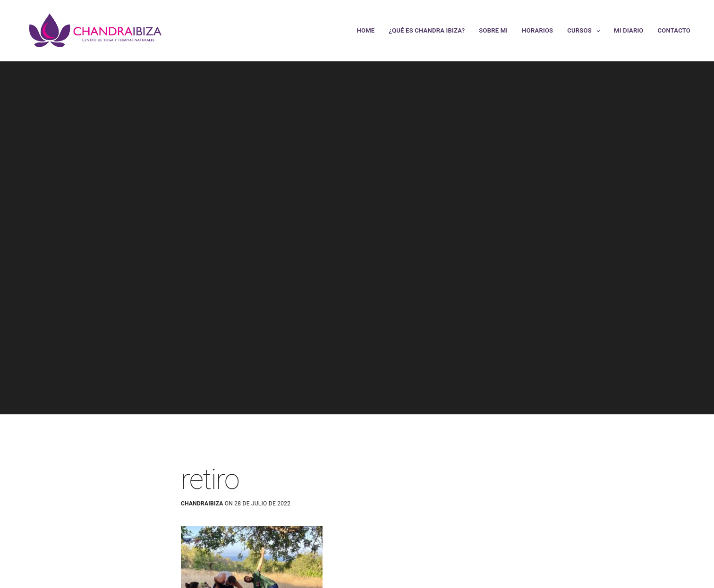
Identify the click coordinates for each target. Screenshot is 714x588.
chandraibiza (202, 504)
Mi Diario (629, 30)
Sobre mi (493, 30)
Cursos (579, 30)
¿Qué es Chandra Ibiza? (427, 30)
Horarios (537, 30)
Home (366, 30)
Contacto (674, 30)
